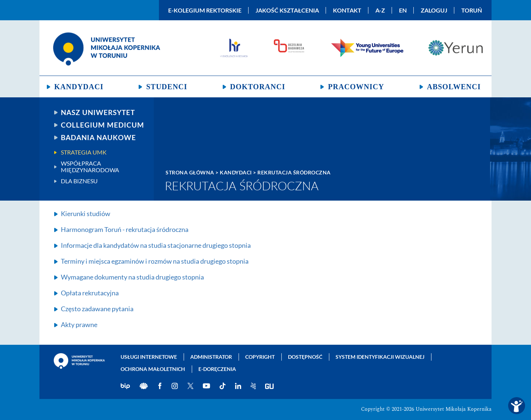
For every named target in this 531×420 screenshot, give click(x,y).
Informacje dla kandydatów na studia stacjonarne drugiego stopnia (156, 245)
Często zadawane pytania (97, 309)
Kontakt (347, 10)
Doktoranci (258, 87)
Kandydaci (79, 87)
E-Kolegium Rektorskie (205, 10)
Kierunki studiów (86, 214)
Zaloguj (434, 10)
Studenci (166, 87)
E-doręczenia (217, 369)
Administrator (211, 357)
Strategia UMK (84, 152)
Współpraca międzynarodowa (90, 167)
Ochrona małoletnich (153, 369)
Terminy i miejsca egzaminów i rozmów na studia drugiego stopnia (155, 261)
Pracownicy (356, 87)
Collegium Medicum (103, 125)
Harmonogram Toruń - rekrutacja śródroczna (125, 229)
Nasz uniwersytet (98, 112)
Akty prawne (79, 324)
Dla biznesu (79, 181)
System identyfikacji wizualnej (380, 357)
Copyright (260, 357)
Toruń (472, 10)
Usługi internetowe (149, 357)
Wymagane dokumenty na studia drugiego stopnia (132, 277)
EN (403, 10)
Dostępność (305, 357)
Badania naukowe (98, 138)
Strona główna (190, 172)
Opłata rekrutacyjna (90, 293)
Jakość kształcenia (287, 10)
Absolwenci (454, 87)
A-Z (380, 10)
